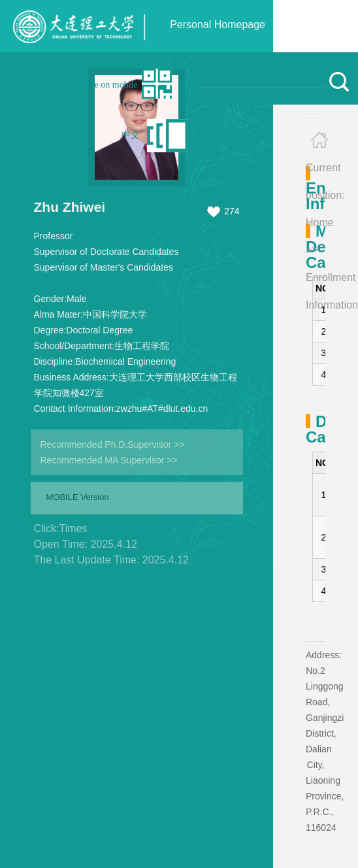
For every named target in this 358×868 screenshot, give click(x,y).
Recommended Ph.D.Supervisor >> (113, 444)
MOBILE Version (78, 497)
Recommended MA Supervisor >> (109, 460)
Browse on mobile (104, 85)
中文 (131, 135)
